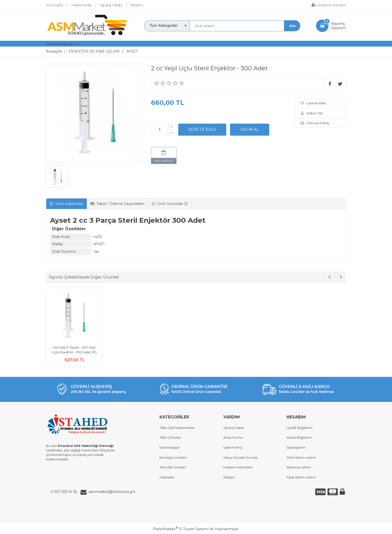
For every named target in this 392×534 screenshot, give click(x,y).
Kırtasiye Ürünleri (173, 457)
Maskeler (167, 477)
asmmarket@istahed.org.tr (112, 492)
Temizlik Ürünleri (173, 467)
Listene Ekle (313, 103)
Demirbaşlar (169, 447)
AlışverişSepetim (338, 26)
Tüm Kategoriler (60, 44)
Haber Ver (312, 113)
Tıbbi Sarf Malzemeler (177, 428)
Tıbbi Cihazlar (170, 437)
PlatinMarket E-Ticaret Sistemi (181, 529)
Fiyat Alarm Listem (301, 477)
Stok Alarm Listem (301, 457)
